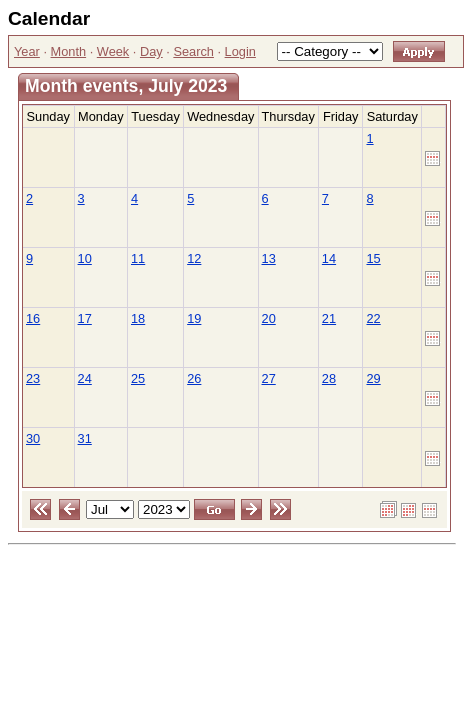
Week (113, 51)
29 (373, 378)
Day (151, 51)
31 (85, 438)
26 (194, 378)
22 (373, 318)
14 (329, 258)
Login (240, 51)
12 (194, 258)
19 (194, 318)
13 (269, 258)
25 (138, 378)
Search (193, 51)
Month (69, 51)
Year (27, 51)
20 (269, 318)
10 (85, 258)
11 (138, 258)
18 (138, 318)
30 (33, 438)
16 (33, 318)
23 (33, 378)
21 (329, 318)
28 (329, 378)
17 (85, 318)
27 (269, 378)
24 (85, 378)
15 (373, 258)
